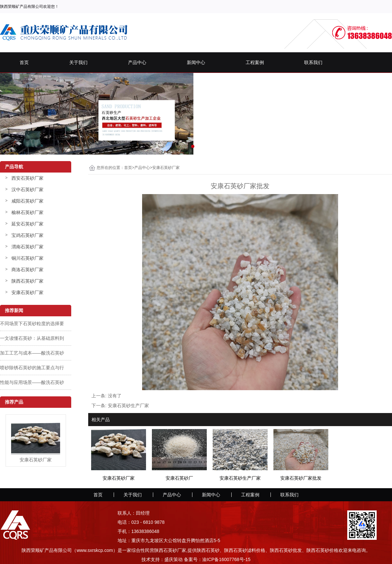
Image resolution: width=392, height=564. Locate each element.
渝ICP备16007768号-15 (226, 559)
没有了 (115, 396)
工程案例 (255, 62)
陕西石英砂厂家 (27, 281)
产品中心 (137, 62)
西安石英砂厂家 (27, 178)
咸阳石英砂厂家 (27, 201)
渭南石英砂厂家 (27, 247)
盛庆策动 (173, 559)
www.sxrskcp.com (95, 550)
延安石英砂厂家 (27, 224)
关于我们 (78, 62)
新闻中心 (196, 62)
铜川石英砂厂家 (27, 258)
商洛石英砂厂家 (27, 270)
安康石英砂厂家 (27, 292)
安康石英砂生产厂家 (128, 406)
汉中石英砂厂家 (27, 190)
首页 (24, 62)
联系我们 (313, 62)
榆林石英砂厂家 (27, 212)
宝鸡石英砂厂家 (27, 235)
